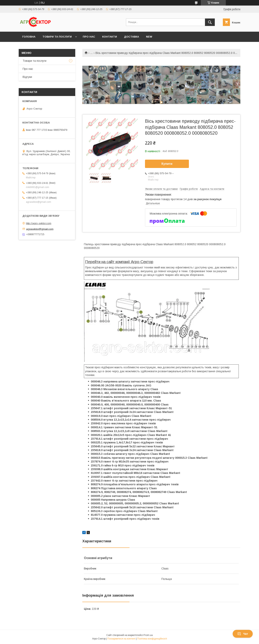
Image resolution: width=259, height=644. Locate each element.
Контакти (110, 37)
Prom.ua (148, 635)
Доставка (131, 37)
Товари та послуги (57, 37)
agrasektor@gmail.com (40, 229)
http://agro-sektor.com (39, 223)
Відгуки (27, 77)
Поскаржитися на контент (121, 639)
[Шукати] (210, 22)
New (149, 37)
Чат (243, 634)
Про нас (89, 37)
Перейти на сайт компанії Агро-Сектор (119, 262)
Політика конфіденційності (152, 639)
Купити (167, 164)
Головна (29, 37)
